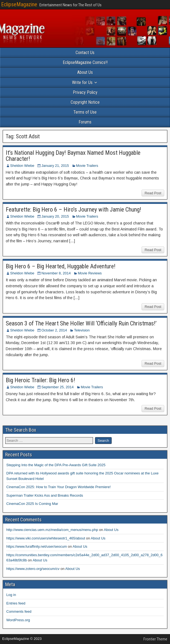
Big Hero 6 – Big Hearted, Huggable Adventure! (61, 266)
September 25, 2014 (57, 387)
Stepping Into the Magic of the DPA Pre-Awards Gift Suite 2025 (56, 465)
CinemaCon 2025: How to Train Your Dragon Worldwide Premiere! (58, 487)
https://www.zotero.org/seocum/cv (33, 569)
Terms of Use (85, 112)
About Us (85, 72)
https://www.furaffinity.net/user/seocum (37, 546)
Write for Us (82, 82)
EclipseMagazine (19, 4)
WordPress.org (18, 620)
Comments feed (19, 611)
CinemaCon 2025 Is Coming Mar (32, 504)
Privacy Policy (85, 92)
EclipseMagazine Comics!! (85, 62)
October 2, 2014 (54, 330)
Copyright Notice (85, 102)
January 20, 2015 (55, 216)
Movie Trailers (87, 166)
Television (82, 330)
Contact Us (85, 53)
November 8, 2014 (56, 273)
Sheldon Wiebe (22, 166)
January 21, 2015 (55, 166)
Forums (85, 122)
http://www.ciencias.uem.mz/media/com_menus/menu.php (52, 530)
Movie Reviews (90, 273)
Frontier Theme (155, 639)
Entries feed (16, 603)
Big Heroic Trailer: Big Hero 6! (41, 380)
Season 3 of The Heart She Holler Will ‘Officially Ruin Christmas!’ (81, 323)
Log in (11, 595)
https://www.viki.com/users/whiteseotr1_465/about (46, 538)
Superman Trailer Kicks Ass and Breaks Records (45, 495)
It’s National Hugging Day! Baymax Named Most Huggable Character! (73, 156)
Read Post (153, 193)
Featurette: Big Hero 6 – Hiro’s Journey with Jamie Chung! (74, 209)
